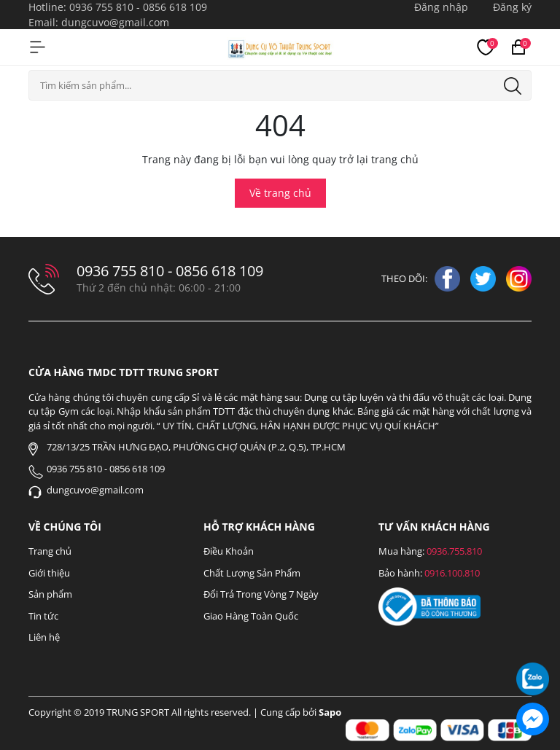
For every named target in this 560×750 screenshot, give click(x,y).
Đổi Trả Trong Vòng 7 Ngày (261, 594)
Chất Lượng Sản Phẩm (252, 573)
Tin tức (43, 616)
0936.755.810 (454, 551)
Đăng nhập (441, 7)
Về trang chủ (280, 193)
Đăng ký (512, 7)
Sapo (330, 712)
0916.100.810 (452, 573)
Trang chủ (50, 551)
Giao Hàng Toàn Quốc (251, 616)
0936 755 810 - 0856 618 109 (138, 7)
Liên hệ (44, 637)
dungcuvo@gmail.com (115, 22)
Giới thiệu (49, 573)
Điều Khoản (229, 551)
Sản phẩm (50, 594)
